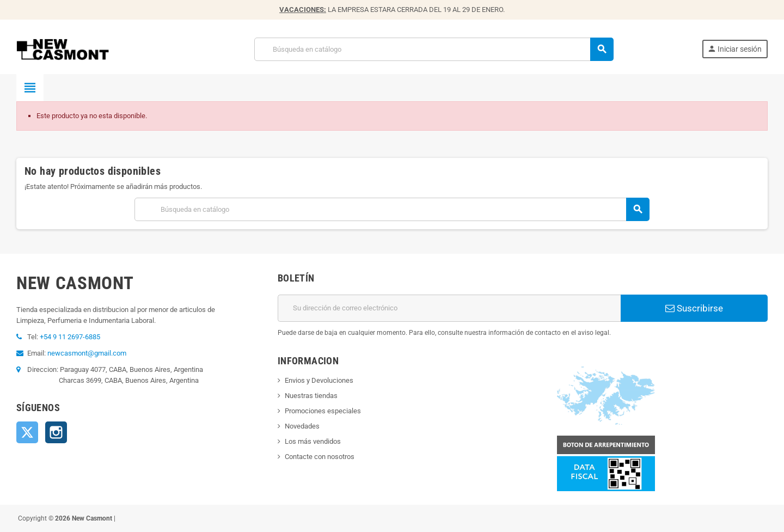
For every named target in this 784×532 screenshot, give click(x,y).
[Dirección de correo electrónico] (449, 308)
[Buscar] (434, 49)
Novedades (302, 426)
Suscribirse (694, 308)
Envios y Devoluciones (319, 380)
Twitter (27, 432)
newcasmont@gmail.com (87, 353)
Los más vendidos (313, 441)
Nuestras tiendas (311, 396)
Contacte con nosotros (320, 457)
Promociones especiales (323, 411)
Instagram (56, 432)
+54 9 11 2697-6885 (70, 337)
